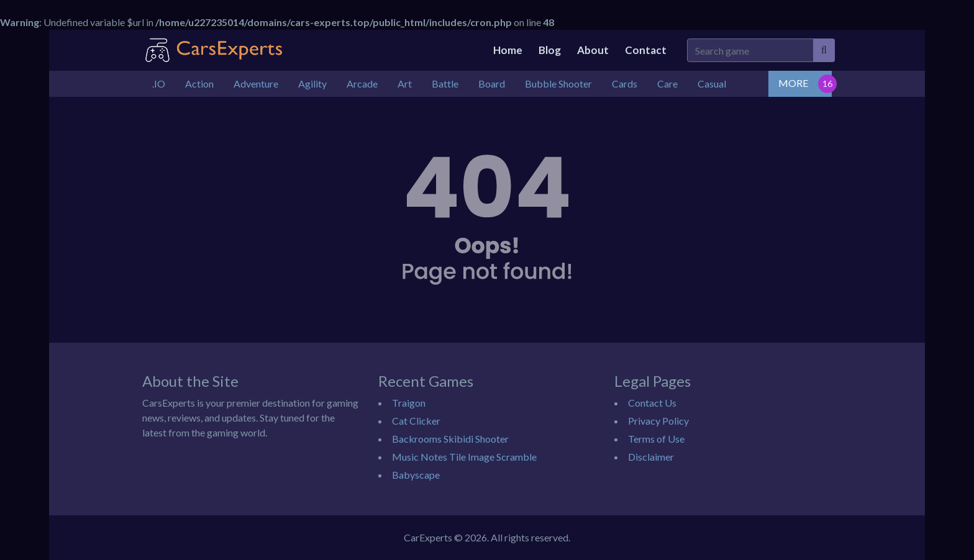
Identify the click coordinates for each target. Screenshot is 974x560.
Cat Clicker (416, 421)
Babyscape (416, 475)
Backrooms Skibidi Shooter (450, 439)
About (593, 50)
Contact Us (652, 403)
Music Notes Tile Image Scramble (464, 457)
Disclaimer (651, 457)
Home (508, 50)
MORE (793, 83)
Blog (550, 50)
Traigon (409, 403)
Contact (646, 50)
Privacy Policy (658, 421)
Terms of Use (656, 439)
